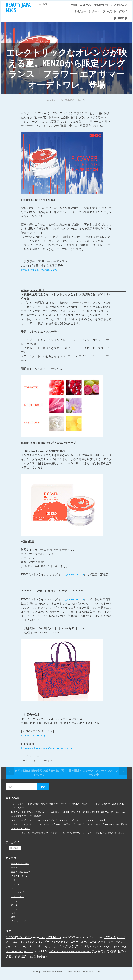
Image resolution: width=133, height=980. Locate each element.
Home (74, 4)
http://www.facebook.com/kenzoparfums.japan (51, 751)
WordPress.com (93, 975)
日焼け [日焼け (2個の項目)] (84, 955)
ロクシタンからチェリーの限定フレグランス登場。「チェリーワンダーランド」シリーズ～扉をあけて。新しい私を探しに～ (69, 836)
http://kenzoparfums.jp (36, 739)
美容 (13, 921)
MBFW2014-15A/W (20, 867)
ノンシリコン (17, 892)
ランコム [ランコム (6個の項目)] (28, 955)
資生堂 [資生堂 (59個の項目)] (23, 959)
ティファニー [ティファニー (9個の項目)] (68, 945)
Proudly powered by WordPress (47, 975)
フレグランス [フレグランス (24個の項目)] (68, 950)
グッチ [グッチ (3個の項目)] (32, 945)
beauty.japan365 (18, 7)
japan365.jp (121, 18)
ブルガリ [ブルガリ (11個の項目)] (84, 950)
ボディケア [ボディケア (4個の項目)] (104, 950)
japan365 (82, 100)
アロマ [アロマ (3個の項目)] (101, 941)
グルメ (123, 11)
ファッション (119, 4)
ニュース (85, 4)
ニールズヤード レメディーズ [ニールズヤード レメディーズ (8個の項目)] (105, 945)
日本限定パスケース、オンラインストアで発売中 (93, 776)
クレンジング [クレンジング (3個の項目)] (24, 945)
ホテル (14, 908)
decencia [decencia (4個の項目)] (35, 941)
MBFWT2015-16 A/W (21, 875)
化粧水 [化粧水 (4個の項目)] (65, 955)
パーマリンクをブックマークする (36, 764)
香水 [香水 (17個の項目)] (45, 960)
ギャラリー (52, 100)
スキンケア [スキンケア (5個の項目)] (55, 945)
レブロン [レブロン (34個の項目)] (41, 954)
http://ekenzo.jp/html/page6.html (42, 270)
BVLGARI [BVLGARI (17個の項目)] (25, 940)
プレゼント (109, 11)
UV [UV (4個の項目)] (83, 941)
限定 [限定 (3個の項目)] (31, 960)
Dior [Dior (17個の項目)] (42, 940)
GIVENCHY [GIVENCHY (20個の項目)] (54, 940)
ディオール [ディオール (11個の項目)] (82, 945)
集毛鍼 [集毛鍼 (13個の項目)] (38, 960)
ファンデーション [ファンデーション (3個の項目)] (51, 950)
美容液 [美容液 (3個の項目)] (89, 955)
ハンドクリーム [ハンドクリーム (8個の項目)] (19, 950)
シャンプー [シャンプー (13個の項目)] (42, 945)
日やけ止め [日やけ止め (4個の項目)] (76, 955)
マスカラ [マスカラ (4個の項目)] (113, 950)
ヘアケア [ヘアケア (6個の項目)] (94, 950)
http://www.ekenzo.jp (74, 574)
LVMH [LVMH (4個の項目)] (65, 941)
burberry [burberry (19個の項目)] (12, 940)
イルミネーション (19, 879)
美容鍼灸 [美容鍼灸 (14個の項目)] (98, 955)
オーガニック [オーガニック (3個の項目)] (14, 945)
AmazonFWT (101, 4)
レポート (94, 11)
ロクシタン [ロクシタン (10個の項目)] (55, 955)
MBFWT (15, 871)
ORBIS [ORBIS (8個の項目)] (72, 941)
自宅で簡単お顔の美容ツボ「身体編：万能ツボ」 (40, 776)
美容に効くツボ (18, 925)
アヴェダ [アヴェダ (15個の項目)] (110, 940)
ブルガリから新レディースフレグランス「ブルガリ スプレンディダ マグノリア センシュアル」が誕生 (58, 824)
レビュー (81, 11)
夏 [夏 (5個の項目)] (70, 955)
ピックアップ (17, 896)
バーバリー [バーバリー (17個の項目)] (36, 950)
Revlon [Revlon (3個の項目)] (78, 941)
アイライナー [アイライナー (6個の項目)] (91, 941)
